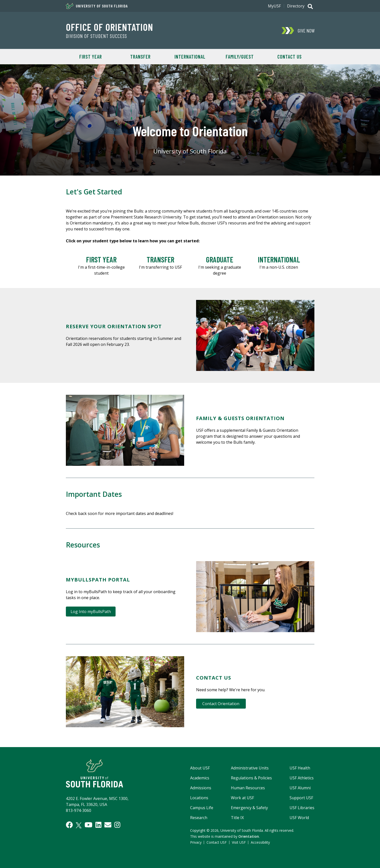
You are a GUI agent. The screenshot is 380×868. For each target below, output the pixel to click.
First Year (91, 57)
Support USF (301, 798)
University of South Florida (97, 6)
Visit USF (239, 842)
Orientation (249, 836)
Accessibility (260, 842)
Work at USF (242, 798)
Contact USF (217, 842)
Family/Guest (240, 57)
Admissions (201, 788)
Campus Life (202, 808)
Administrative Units (250, 768)
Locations (199, 798)
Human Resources (248, 788)
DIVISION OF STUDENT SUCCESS (96, 36)
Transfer (140, 57)
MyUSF (274, 6)
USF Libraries (302, 808)
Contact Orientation (221, 704)
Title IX (237, 818)
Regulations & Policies (251, 778)
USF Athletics (302, 778)
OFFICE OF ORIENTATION (109, 27)
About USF (200, 768)
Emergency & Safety (249, 808)
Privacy (196, 842)
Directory (296, 6)
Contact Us (290, 57)
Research (199, 818)
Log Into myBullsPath (91, 612)
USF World (299, 818)
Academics (200, 778)
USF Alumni (300, 788)
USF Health (300, 768)
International (190, 57)
